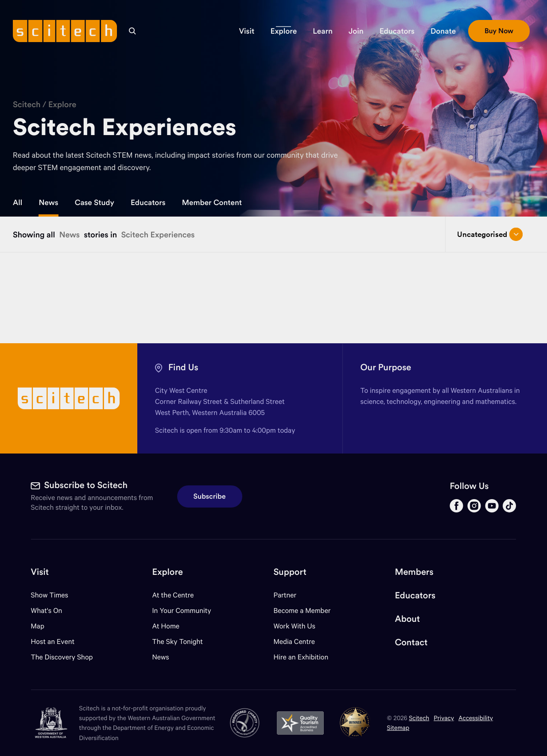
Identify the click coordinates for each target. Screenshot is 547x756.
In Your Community (182, 611)
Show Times (50, 595)
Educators (148, 202)
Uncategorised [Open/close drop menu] (490, 234)
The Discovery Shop (62, 657)
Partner (285, 595)
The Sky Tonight (178, 642)
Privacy (444, 718)
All (17, 202)
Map (43, 626)
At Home (166, 626)
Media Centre (294, 642)
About (407, 619)
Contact (411, 642)
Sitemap (398, 727)
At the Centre (173, 595)
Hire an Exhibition (301, 657)
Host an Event (53, 642)
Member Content (212, 202)
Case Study (95, 202)
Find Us (183, 367)
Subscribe (210, 496)
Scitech (27, 104)
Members (414, 572)
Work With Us (294, 626)
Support (290, 572)
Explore (62, 104)
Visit (40, 572)
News (48, 202)
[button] (246, 31)
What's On (47, 611)
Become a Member (302, 611)
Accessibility (476, 718)
